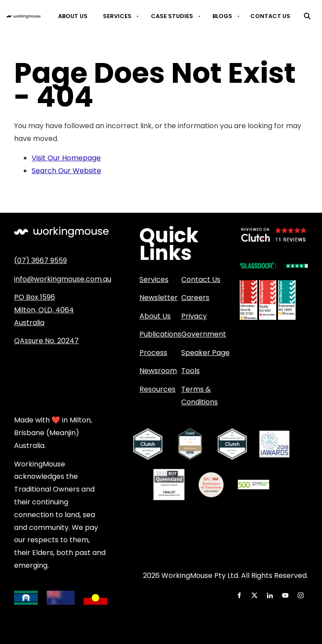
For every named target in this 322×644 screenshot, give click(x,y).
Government (204, 334)
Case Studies (172, 16)
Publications (160, 334)
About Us (73, 16)
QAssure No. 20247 (46, 341)
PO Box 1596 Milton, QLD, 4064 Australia (44, 310)
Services (117, 16)
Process (153, 353)
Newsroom (158, 371)
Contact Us (270, 16)
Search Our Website (66, 171)
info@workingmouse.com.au (63, 279)
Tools (190, 371)
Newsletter (159, 298)
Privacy (194, 316)
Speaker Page (205, 353)
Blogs (222, 16)
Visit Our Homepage (66, 158)
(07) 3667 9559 (40, 261)
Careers (195, 298)
